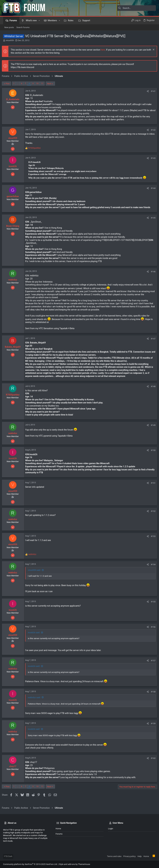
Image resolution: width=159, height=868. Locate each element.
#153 (152, 539)
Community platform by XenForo (30, 864)
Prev (9, 84)
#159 (152, 726)
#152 (152, 514)
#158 (152, 695)
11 (43, 83)
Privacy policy (129, 856)
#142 (152, 130)
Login (111, 829)
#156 (152, 630)
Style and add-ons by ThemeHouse (75, 864)
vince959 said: (35, 573)
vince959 (10, 40)
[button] (39, 20)
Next (50, 84)
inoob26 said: (35, 635)
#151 (152, 486)
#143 (152, 161)
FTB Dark (8, 856)
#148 (152, 389)
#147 (152, 341)
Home (58, 829)
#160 (152, 761)
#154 (152, 567)
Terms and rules (114, 856)
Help (140, 856)
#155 (152, 604)
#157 (152, 663)
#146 (152, 274)
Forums (59, 834)
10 (39, 83)
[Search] (136, 8)
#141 (152, 91)
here (104, 50)
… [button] (19, 83)
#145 (152, 220)
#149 (152, 428)
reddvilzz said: (35, 700)
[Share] (147, 91)
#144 (152, 191)
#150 (152, 453)
